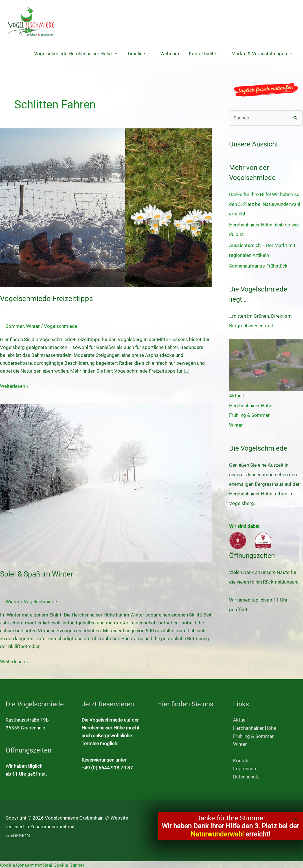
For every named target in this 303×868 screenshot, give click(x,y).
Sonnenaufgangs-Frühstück (258, 265)
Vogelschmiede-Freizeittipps (46, 299)
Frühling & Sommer (249, 414)
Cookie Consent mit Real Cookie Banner (42, 864)
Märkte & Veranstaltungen (259, 54)
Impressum (245, 768)
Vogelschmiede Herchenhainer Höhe (73, 54)
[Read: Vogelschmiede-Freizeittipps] (106, 207)
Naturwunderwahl (217, 834)
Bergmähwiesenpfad (251, 325)
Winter (33, 326)
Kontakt (241, 760)
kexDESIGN (18, 834)
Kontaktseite (202, 54)
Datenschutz (246, 776)
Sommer (15, 326)
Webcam (170, 54)
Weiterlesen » (14, 386)
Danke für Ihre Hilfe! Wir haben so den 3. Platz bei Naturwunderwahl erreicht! (265, 204)
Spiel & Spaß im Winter (37, 574)
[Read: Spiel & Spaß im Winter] (106, 483)
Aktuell (236, 395)
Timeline (136, 54)
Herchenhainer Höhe (251, 404)
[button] (295, 819)
